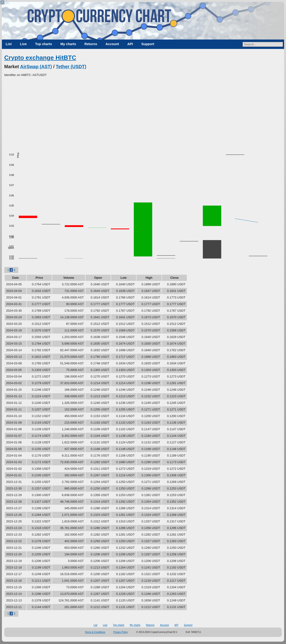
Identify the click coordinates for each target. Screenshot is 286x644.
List (9, 44)
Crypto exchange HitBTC (40, 58)
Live (23, 44)
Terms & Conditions (95, 632)
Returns (91, 44)
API (130, 44)
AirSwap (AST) (36, 67)
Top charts (43, 44)
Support (148, 44)
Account (112, 44)
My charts (68, 44)
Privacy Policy (121, 632)
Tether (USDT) (71, 67)
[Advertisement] (143, 113)
